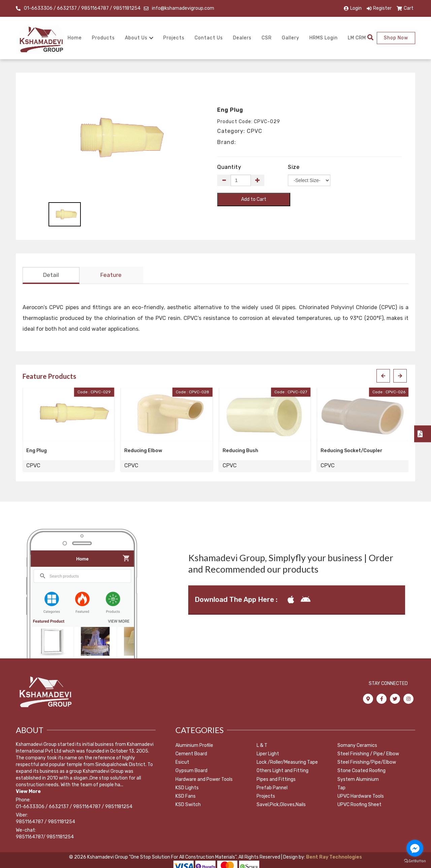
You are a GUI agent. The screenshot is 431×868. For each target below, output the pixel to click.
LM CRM (357, 38)
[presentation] (383, 377)
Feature (111, 276)
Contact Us (209, 38)
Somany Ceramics (357, 746)
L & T (262, 746)
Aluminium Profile (194, 746)
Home (75, 38)
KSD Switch (188, 805)
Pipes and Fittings (276, 780)
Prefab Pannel (272, 788)
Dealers (242, 38)
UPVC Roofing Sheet (359, 805)
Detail (51, 276)
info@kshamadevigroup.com (183, 8)
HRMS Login (324, 38)
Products (103, 38)
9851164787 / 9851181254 (45, 822)
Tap (341, 788)
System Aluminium (358, 780)
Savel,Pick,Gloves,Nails (281, 805)
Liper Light (268, 754)
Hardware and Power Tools (204, 780)
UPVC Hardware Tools (361, 797)
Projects (174, 38)
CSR (267, 38)
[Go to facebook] (415, 848)
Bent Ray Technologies (334, 858)
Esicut (182, 763)
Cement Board (191, 754)
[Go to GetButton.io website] (415, 861)
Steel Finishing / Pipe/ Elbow (368, 754)
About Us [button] (139, 38)
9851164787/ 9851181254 (45, 838)
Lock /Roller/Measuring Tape (287, 763)
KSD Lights (187, 788)
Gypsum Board (191, 772)
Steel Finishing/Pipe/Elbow (367, 763)
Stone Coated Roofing (361, 772)
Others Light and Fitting (283, 772)
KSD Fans (186, 797)
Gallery (291, 38)
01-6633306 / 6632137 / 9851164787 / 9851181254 (82, 8)
